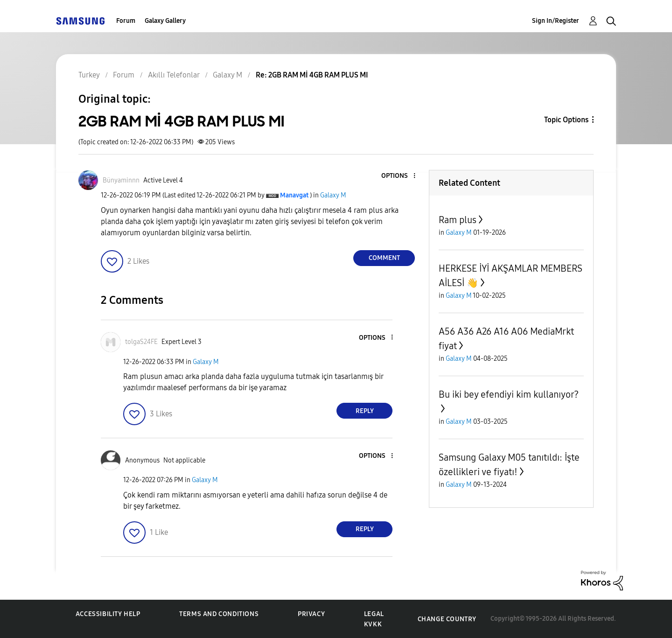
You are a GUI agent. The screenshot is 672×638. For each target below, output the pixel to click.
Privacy (311, 614)
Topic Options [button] (566, 120)
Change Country (447, 619)
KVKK (373, 624)
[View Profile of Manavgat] (294, 195)
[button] (399, 176)
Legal (374, 614)
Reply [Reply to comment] (365, 411)
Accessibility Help (108, 614)
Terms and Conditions (219, 614)
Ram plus (458, 220)
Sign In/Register (556, 21)
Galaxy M (333, 195)
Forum (126, 21)
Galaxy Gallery (165, 21)
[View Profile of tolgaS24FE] (141, 342)
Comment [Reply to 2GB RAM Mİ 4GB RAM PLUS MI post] (384, 258)
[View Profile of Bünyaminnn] (121, 180)
